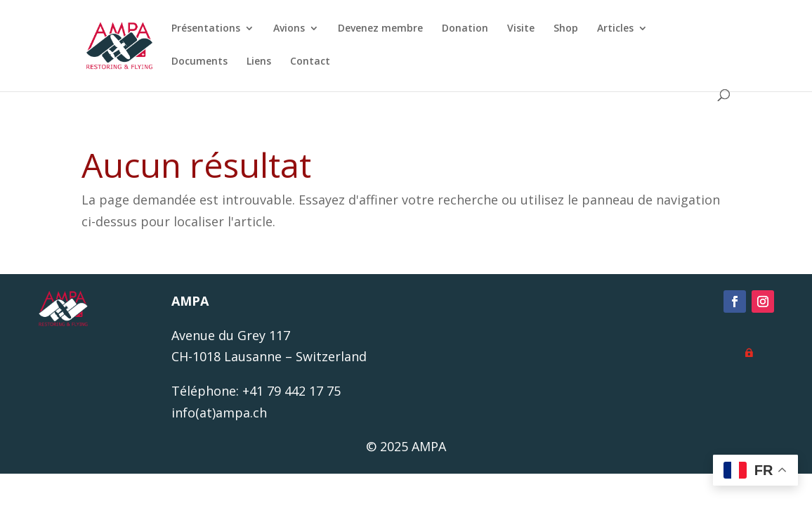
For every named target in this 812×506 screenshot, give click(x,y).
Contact (310, 62)
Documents (199, 62)
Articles (615, 29)
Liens (259, 62)
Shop (566, 29)
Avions (289, 29)
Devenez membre (380, 29)
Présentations (206, 29)
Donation (465, 29)
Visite (521, 29)
